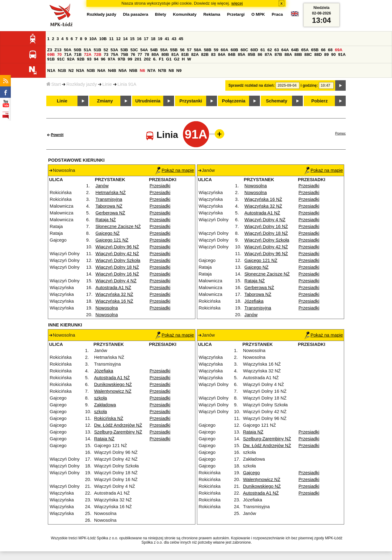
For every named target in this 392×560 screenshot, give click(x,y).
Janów (102, 186)
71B (78, 54)
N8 (171, 71)
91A (342, 54)
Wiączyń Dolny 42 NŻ (117, 254)
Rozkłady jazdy (82, 84)
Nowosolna (107, 308)
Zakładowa (105, 405)
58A (198, 50)
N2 (71, 71)
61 (263, 50)
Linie (107, 84)
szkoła (101, 398)
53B (124, 50)
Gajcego (251, 473)
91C (61, 59)
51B (97, 50)
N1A (51, 71)
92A (71, 59)
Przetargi (236, 14)
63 (277, 50)
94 (96, 59)
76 (133, 54)
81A (175, 54)
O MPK (258, 14)
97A (111, 59)
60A (224, 50)
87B (278, 54)
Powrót (57, 135)
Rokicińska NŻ (109, 418)
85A (242, 54)
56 (182, 50)
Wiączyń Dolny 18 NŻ (117, 267)
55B (174, 50)
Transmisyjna (109, 199)
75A (115, 54)
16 (139, 39)
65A (305, 50)
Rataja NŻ (106, 220)
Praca (277, 14)
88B (298, 54)
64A (285, 50)
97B (121, 59)
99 (130, 59)
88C (308, 54)
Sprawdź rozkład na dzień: (252, 85)
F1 (161, 59)
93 (89, 59)
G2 (177, 59)
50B (77, 50)
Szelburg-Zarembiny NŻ (118, 432)
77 (140, 54)
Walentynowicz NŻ (113, 391)
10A (93, 39)
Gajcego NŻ (107, 233)
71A (68, 54)
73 (106, 54)
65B (315, 50)
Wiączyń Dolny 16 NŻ (117, 274)
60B (234, 50)
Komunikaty (185, 14)
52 (106, 50)
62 (270, 50)
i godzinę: (309, 85)
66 (323, 50)
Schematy (276, 101)
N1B (62, 71)
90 (334, 54)
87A (268, 54)
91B (51, 59)
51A (87, 50)
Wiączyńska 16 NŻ (114, 301)
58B (207, 50)
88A (288, 54)
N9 (179, 71)
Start (54, 84)
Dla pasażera (136, 14)
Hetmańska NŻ (111, 193)
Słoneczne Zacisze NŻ (118, 226)
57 (189, 50)
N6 (142, 71)
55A (164, 50)
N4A (101, 71)
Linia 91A (127, 84)
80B (165, 54)
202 (147, 59)
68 (330, 50)
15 (132, 39)
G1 (169, 59)
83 (213, 54)
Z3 (50, 50)
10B (103, 39)
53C (134, 50)
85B (252, 54)
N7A (152, 71)
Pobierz (320, 101)
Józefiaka (254, 301)
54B (154, 50)
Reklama (212, 14)
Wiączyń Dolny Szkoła (118, 260)
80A (155, 54)
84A (222, 54)
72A (88, 54)
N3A (80, 71)
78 (147, 54)
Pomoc (340, 133)
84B (231, 54)
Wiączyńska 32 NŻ (114, 294)
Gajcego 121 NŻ (112, 240)
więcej (237, 3)
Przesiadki (160, 186)
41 (167, 39)
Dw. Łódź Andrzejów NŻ (118, 425)
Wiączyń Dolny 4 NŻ (116, 281)
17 (146, 39)
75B (124, 54)
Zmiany (105, 101)
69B (51, 54)
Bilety (161, 14)
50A (68, 50)
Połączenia (234, 101)
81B (185, 54)
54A (144, 50)
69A (339, 50)
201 (138, 59)
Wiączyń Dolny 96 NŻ (117, 247)
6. (155, 59)
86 (260, 54)
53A (114, 50)
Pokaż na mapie (175, 170)
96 (103, 59)
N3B (91, 71)
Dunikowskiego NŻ (113, 384)
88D (318, 54)
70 (59, 54)
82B (205, 54)
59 (216, 50)
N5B (133, 71)
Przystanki (191, 101)
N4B (112, 71)
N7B (162, 71)
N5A (123, 71)
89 (326, 54)
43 (174, 39)
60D (254, 50)
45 (181, 39)
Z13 (58, 50)
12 (118, 39)
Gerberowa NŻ (110, 213)
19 (160, 39)
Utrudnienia (148, 101)
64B (295, 50)
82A (195, 54)
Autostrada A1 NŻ (113, 288)
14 (125, 39)
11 (111, 39)
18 (153, 39)
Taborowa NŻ (109, 206)
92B (81, 59)
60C (244, 50)
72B (98, 54)
